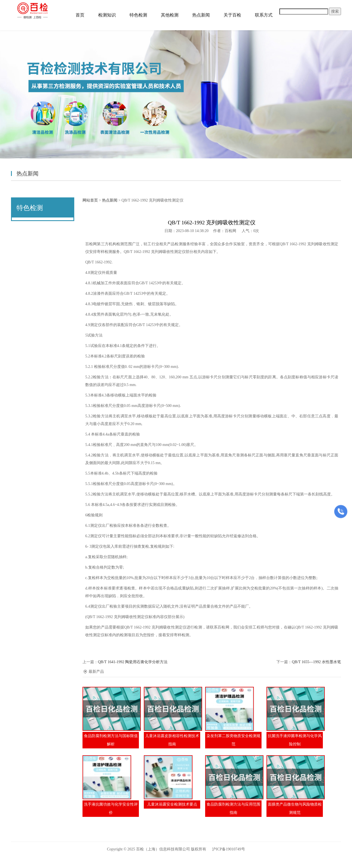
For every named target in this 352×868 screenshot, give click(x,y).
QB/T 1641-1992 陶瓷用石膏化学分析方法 (133, 662)
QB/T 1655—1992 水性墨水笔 (316, 662)
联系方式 (264, 15)
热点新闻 (201, 15)
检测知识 (107, 15)
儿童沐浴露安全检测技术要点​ (172, 804)
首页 (80, 15)
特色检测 (138, 15)
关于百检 (232, 15)
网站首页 (90, 200)
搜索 (335, 11)
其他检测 (170, 15)
